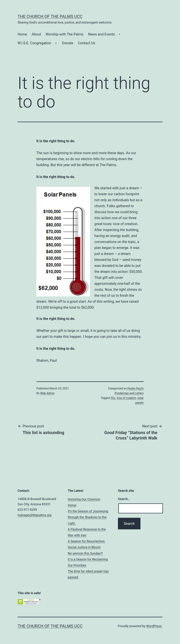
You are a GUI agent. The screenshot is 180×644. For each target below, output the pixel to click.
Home (22, 34)
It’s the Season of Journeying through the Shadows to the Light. (88, 517)
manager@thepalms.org (35, 515)
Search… (124, 499)
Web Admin (47, 393)
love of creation (127, 398)
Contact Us (86, 43)
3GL (113, 398)
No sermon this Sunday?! (85, 553)
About (36, 34)
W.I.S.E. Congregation (34, 43)
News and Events (102, 34)
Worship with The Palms (65, 34)
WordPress (154, 626)
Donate (68, 43)
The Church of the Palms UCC (50, 17)
